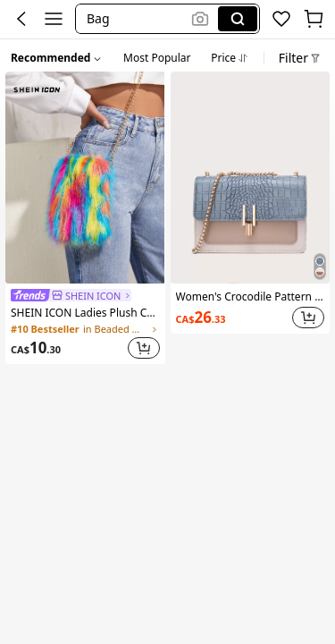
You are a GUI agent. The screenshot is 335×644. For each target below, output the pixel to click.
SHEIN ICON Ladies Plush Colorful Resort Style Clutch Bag (85, 313)
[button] (136, 19)
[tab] (157, 55)
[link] (71, 295)
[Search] (238, 19)
